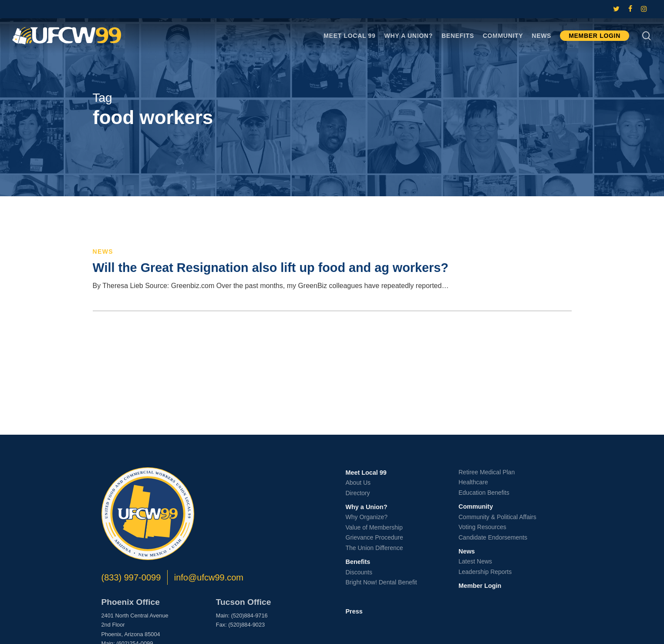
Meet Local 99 (366, 473)
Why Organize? (367, 517)
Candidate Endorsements (493, 537)
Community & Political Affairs (497, 517)
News (103, 252)
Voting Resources (482, 527)
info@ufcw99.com (209, 577)
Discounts (359, 572)
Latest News (475, 561)
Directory (358, 493)
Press (354, 611)
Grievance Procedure (374, 537)
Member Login (480, 586)
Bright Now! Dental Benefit (381, 582)
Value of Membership (374, 527)
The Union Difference (374, 548)
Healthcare (473, 482)
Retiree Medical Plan (487, 472)
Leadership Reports (485, 572)
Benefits (358, 562)
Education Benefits (484, 493)
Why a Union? (367, 507)
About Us (358, 483)
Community (476, 506)
